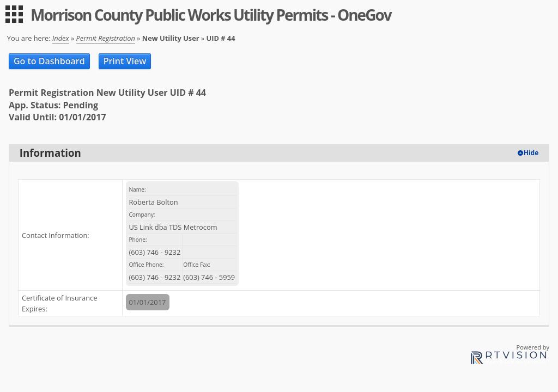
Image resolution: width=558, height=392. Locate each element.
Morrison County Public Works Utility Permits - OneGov (211, 15)
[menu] (14, 14)
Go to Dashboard (49, 61)
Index (61, 38)
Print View (125, 61)
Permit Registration (106, 38)
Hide (531, 153)
